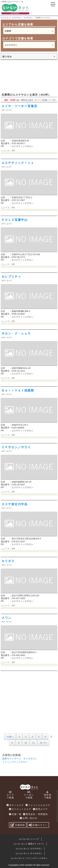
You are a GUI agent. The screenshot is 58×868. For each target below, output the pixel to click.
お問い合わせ (29, 818)
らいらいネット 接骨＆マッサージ (29, 844)
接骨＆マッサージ (12, 759)
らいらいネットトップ (29, 839)
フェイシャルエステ (38, 805)
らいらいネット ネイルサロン (29, 853)
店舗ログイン (38, 825)
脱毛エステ (40, 809)
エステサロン (11, 45)
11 (33, 743)
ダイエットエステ (20, 809)
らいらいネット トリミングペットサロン (29, 858)
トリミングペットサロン (15, 762)
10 (26, 743)
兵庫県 (8, 31)
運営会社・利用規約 (35, 814)
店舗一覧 (15, 814)
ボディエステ (15, 805)
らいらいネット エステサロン (29, 849)
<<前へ (10, 737)
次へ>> (43, 743)
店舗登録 (18, 825)
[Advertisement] (29, 76)
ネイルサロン (30, 759)
